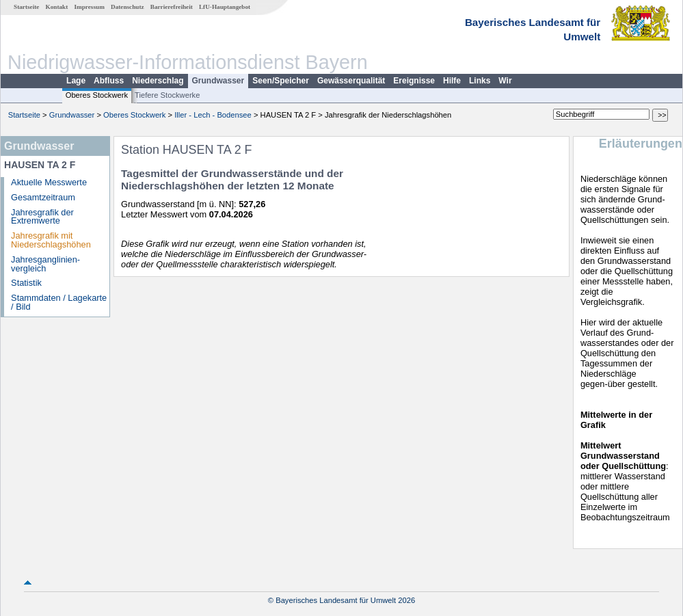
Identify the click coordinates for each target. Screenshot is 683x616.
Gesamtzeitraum (43, 197)
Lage (76, 81)
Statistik (26, 283)
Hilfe (452, 81)
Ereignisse (414, 81)
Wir (505, 81)
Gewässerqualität (351, 81)
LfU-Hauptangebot (225, 7)
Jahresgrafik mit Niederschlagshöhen (51, 240)
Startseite (26, 7)
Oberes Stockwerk (97, 95)
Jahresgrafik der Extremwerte (42, 217)
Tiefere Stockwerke (167, 95)
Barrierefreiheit (172, 7)
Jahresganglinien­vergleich (45, 264)
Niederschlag (158, 81)
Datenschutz (128, 7)
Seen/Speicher (281, 81)
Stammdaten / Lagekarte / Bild (59, 302)
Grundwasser (218, 81)
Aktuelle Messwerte (49, 182)
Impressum (90, 7)
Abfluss (109, 81)
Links (480, 81)
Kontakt (57, 7)
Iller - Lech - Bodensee (213, 115)
